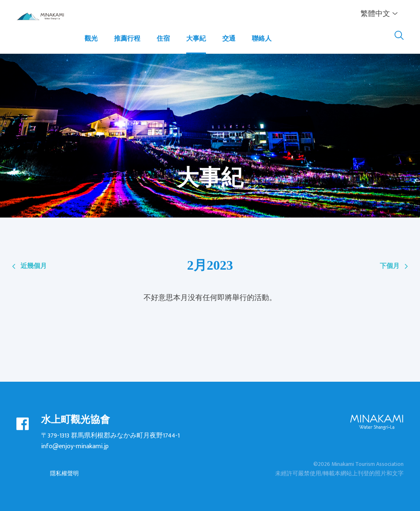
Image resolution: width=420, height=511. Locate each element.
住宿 (163, 39)
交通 (229, 39)
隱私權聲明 (64, 473)
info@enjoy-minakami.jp (75, 446)
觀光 (91, 39)
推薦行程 (127, 39)
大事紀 (196, 39)
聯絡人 (262, 39)
